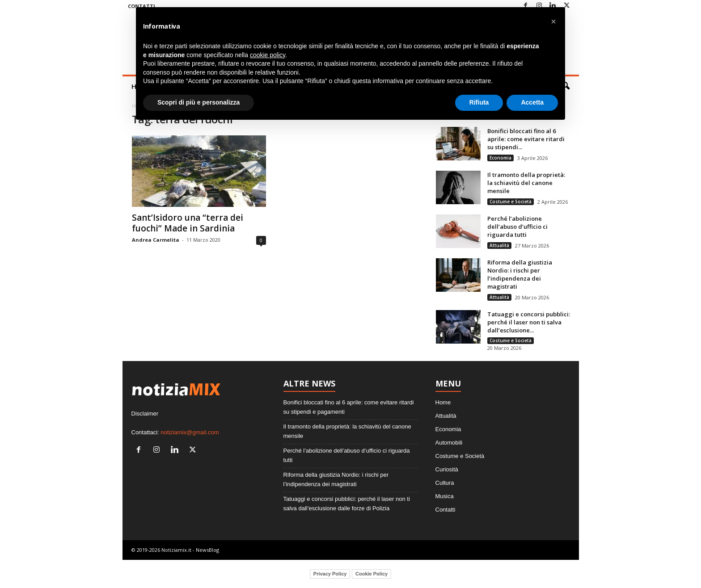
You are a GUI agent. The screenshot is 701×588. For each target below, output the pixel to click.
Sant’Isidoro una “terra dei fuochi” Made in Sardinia (188, 223)
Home (443, 402)
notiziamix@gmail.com (190, 432)
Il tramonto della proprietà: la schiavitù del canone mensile (526, 183)
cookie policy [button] (268, 55)
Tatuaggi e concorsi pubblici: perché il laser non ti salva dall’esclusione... (529, 322)
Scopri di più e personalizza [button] (198, 102)
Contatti (446, 510)
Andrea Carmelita (156, 240)
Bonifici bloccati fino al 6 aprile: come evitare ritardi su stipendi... (526, 139)
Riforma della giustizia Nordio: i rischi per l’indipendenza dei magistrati (520, 274)
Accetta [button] (532, 102)
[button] (553, 21)
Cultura (445, 483)
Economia (500, 158)
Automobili (449, 443)
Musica (445, 496)
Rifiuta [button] (479, 102)
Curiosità (447, 469)
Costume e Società (511, 202)
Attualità (499, 245)
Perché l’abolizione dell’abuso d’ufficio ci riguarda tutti (517, 227)
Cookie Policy (372, 574)
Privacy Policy (330, 574)
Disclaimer (145, 414)
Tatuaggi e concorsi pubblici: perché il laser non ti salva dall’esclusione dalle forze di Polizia (347, 504)
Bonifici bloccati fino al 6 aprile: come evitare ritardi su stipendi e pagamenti (349, 407)
